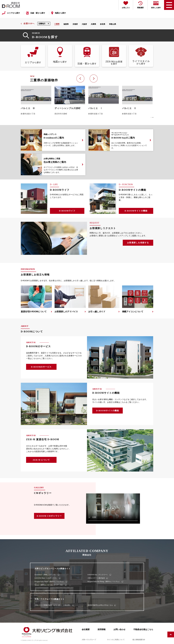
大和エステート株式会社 (96, 578)
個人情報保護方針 (139, 640)
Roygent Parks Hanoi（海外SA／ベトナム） (50, 581)
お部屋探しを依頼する (138, 243)
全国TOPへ (29, 24)
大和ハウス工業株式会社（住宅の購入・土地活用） (53, 605)
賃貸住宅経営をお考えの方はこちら (100, 605)
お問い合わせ (119, 629)
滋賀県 (66, 24)
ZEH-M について (41, 460)
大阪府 (84, 24)
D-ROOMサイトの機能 (136, 211)
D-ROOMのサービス (41, 367)
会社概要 (86, 629)
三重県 (57, 24)
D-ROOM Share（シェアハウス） (46, 578)
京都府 (75, 24)
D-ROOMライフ (67, 211)
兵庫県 (93, 24)
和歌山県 (113, 24)
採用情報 (102, 629)
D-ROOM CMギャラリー (49, 516)
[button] (151, 117)
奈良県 (103, 24)
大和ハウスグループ (89, 640)
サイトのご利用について (116, 640)
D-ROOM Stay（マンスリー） (98, 575)
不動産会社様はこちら (143, 629)
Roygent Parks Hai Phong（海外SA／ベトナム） (104, 581)
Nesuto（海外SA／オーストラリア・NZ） (49, 585)
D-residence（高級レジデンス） (46, 575)
